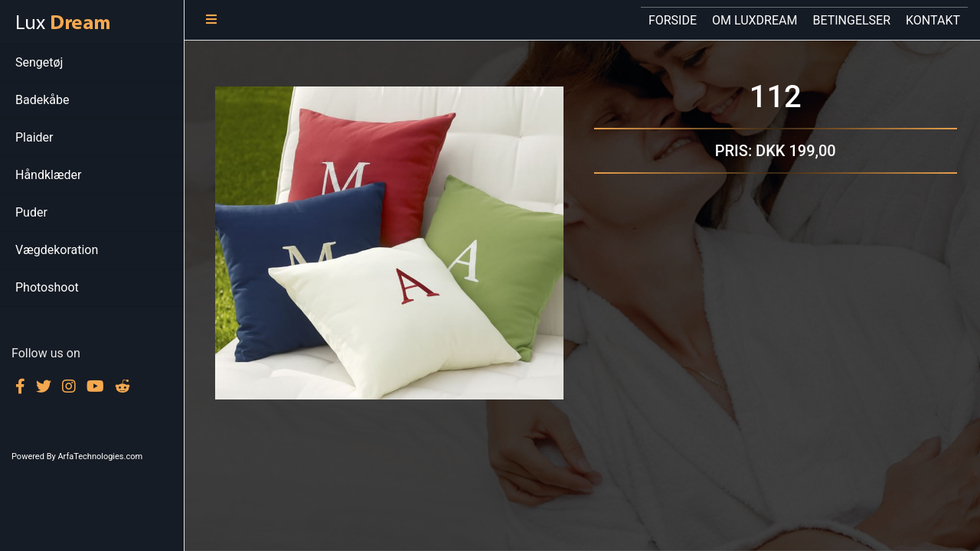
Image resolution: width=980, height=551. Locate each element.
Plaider (34, 137)
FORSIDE (676, 18)
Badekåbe (42, 100)
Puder (31, 212)
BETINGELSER (851, 20)
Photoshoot (47, 287)
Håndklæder (48, 175)
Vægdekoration (57, 250)
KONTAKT (933, 20)
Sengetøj (39, 62)
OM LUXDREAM (755, 20)
